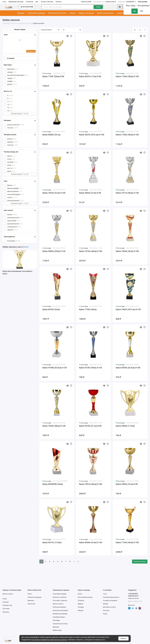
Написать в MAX (86, 2)
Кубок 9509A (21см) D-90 (127, 484)
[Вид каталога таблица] (145, 30)
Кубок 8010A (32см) (51, 309)
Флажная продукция (35, 597)
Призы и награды (87, 13)
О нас (4, 2)
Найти (98, 7)
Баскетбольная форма (60, 610)
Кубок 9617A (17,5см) (52, 542)
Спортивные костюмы (60, 624)
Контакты (59, 2)
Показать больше (140, 562)
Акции (105, 614)
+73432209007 (127, 2)
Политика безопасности (111, 597)
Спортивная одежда (37, 13)
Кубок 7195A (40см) (88, 309)
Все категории (27, 7)
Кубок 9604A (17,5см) (125, 426)
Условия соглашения (110, 601)
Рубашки (6, 602)
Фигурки (81, 610)
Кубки (80, 594)
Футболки (6, 612)
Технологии (29, 2)
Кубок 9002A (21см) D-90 (90, 193)
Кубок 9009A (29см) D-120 (54, 251)
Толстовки (6, 609)
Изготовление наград (85, 597)
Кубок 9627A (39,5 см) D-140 (92, 135)
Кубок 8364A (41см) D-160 (91, 542)
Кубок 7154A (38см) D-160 (127, 76)
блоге (26, 247)
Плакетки (81, 601)
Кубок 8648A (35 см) (51, 135)
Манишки (56, 627)
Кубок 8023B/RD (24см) (53, 484)
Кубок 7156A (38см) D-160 (127, 135)
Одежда (21, 13)
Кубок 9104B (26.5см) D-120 (55, 368)
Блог (37, 2)
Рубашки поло (7, 605)
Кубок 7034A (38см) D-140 (54, 426)
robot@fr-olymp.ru (105, 2)
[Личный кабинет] (120, 7)
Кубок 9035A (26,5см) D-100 (128, 368)
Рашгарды (56, 620)
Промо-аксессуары (106, 13)
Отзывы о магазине (47, 2)
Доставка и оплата (109, 607)
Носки (5, 599)
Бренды (106, 604)
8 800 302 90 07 (133, 596)
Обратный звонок (133, 598)
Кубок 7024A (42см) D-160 (127, 251)
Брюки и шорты (8, 594)
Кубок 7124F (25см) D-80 (53, 76)
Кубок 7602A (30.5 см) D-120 (128, 309)
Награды (81, 607)
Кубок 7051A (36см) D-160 (91, 484)
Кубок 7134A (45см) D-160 (127, 542)
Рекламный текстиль (58, 13)
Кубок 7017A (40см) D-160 (127, 193)
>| (78, 562)
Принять (124, 638)
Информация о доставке (16, 2)
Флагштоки (31, 604)
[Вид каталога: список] (140, 30)
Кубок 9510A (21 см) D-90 (90, 426)
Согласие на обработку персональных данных (49, 640)
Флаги (73, 13)
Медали (80, 604)
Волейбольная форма (60, 614)
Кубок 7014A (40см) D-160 (91, 251)
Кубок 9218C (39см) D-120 (91, 368)
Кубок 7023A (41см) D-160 (54, 193)
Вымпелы (31, 601)
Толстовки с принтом (60, 601)
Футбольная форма (59, 607)
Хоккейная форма (59, 617)
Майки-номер (57, 630)
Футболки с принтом (60, 597)
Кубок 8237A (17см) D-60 (90, 76)
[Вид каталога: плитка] (135, 30)
